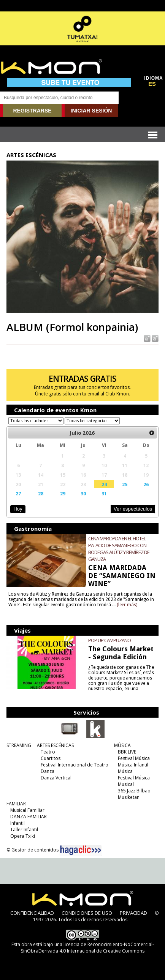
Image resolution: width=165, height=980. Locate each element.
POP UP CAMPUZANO (109, 640)
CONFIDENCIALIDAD (32, 913)
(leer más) (127, 605)
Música (125, 771)
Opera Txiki (23, 836)
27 (18, 493)
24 (104, 484)
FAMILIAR (16, 804)
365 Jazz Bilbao (134, 791)
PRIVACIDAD (133, 913)
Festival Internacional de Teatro (75, 765)
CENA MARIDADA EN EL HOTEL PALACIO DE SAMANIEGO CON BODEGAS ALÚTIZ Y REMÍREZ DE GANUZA (119, 549)
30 (83, 493)
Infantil (17, 823)
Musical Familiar (27, 810)
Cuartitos (51, 758)
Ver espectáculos (133, 509)
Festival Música (134, 758)
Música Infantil (133, 765)
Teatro (48, 752)
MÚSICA (122, 745)
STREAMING (19, 745)
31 (104, 493)
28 (41, 493)
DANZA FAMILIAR (29, 817)
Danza (48, 771)
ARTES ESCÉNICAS (55, 745)
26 (146, 484)
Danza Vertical (56, 778)
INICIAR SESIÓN (91, 111)
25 (125, 484)
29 (63, 493)
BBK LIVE (127, 752)
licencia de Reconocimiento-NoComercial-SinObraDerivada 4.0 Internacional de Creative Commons (87, 948)
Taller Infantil (24, 830)
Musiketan (129, 797)
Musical (126, 784)
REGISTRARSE (32, 111)
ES (152, 84)
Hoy (18, 509)
